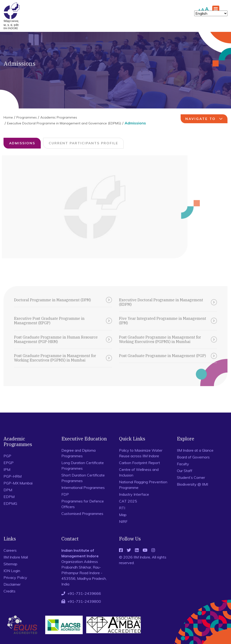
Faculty (183, 464)
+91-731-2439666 (84, 593)
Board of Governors (193, 457)
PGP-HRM (13, 476)
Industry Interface (134, 494)
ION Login (12, 571)
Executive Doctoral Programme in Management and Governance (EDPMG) (64, 123)
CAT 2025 (128, 501)
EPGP (9, 463)
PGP (7, 456)
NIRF (123, 521)
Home (8, 117)
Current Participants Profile (83, 143)
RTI (122, 508)
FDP (65, 494)
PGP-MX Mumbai (18, 483)
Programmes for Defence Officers (83, 504)
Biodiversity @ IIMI (192, 484)
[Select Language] (211, 13)
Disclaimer (12, 584)
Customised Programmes (82, 514)
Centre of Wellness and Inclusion (139, 472)
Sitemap (10, 564)
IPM (7, 469)
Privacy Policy (15, 577)
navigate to (205, 119)
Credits (9, 591)
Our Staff (185, 471)
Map (123, 515)
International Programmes (83, 488)
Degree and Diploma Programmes (78, 453)
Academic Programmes (59, 117)
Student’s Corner (191, 477)
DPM (8, 490)
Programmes (27, 117)
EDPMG (10, 503)
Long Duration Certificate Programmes (83, 465)
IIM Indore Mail (16, 557)
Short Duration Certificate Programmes (83, 478)
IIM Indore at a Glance (195, 450)
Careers (10, 550)
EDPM (9, 497)
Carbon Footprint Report (140, 463)
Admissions (22, 143)
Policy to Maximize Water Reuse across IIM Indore (141, 453)
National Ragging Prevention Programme (143, 485)
